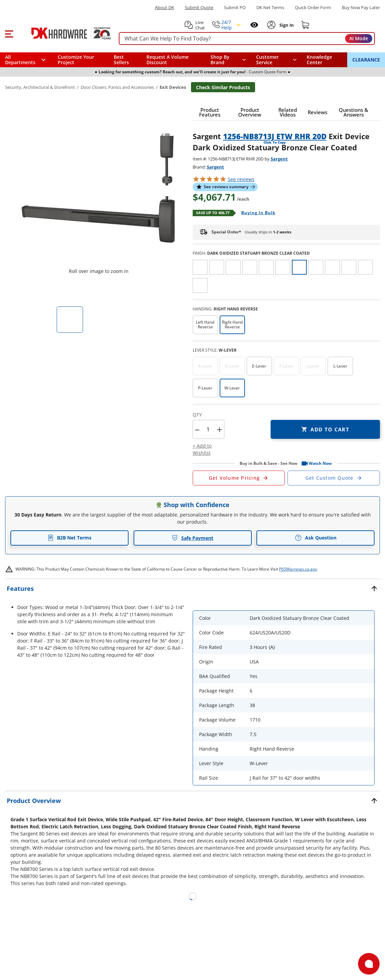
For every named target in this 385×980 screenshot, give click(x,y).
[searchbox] (247, 39)
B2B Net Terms (70, 538)
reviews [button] (241, 179)
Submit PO (235, 8)
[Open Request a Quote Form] (239, 478)
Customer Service (267, 60)
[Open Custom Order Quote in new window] (334, 478)
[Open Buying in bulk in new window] (256, 213)
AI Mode (359, 38)
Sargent (279, 159)
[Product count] (208, 429)
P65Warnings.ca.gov (298, 569)
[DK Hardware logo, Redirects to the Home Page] (64, 33)
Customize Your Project (76, 60)
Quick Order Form (313, 8)
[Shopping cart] (305, 25)
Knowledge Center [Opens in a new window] (319, 60)
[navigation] (276, 60)
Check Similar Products (223, 87)
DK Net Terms (270, 8)
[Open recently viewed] (254, 25)
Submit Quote (199, 8)
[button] (9, 33)
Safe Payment (192, 538)
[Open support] (369, 964)
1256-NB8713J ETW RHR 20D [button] (275, 136)
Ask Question (316, 538)
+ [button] (219, 430)
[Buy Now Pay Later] (361, 7)
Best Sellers (121, 60)
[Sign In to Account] (286, 25)
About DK (164, 8)
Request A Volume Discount (168, 60)
